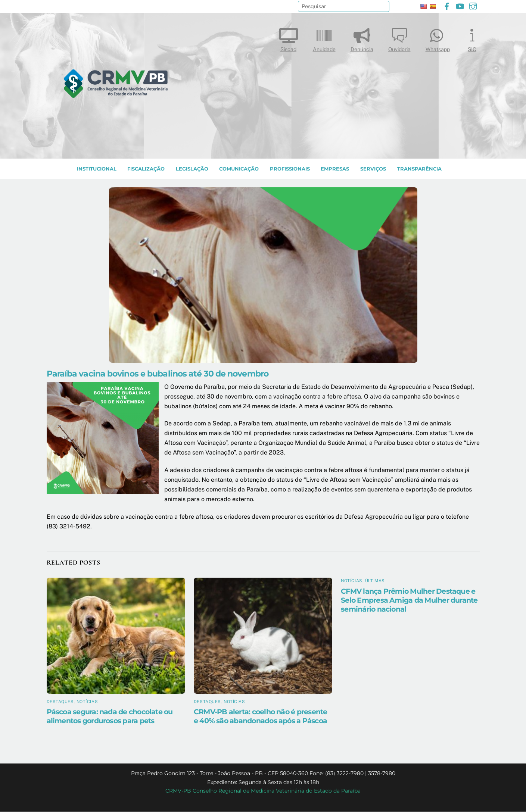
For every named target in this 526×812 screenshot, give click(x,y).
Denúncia (362, 38)
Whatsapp (438, 38)
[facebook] (447, 5)
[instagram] (473, 5)
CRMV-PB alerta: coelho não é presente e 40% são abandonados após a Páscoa (261, 716)
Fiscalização (146, 169)
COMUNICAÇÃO (239, 169)
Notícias (87, 702)
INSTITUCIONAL (97, 169)
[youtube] (460, 5)
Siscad (289, 38)
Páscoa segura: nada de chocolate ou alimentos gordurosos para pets (110, 716)
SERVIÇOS (373, 169)
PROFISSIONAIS (290, 169)
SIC (472, 38)
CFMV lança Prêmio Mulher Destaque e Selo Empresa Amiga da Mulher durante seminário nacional (409, 600)
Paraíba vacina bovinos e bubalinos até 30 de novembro (158, 374)
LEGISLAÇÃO (192, 169)
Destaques (60, 702)
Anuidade (324, 38)
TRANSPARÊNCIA (419, 169)
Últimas (375, 581)
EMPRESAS (335, 169)
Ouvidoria (399, 38)
